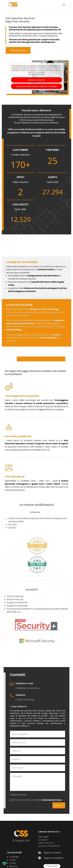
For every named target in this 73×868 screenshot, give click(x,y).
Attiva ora (13, 866)
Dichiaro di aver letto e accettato (36, 800)
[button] (4, 864)
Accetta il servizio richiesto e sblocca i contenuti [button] (36, 86)
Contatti (13, 863)
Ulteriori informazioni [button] (36, 74)
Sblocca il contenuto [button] (36, 80)
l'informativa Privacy (52, 800)
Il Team (12, 860)
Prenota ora (18, 50)
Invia (57, 805)
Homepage (14, 857)
